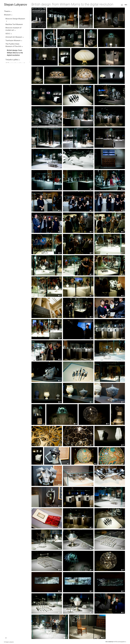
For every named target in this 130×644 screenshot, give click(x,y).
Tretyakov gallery (12, 60)
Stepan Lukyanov (16, 5)
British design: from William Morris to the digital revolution (15, 53)
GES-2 (8, 34)
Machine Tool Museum (14, 24)
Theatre (7, 11)
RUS (126, 5)
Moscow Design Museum (15, 19)
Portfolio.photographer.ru (120, 642)
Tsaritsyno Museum (13, 40)
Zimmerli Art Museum (14, 37)
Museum (7, 15)
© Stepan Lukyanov (9, 642)
